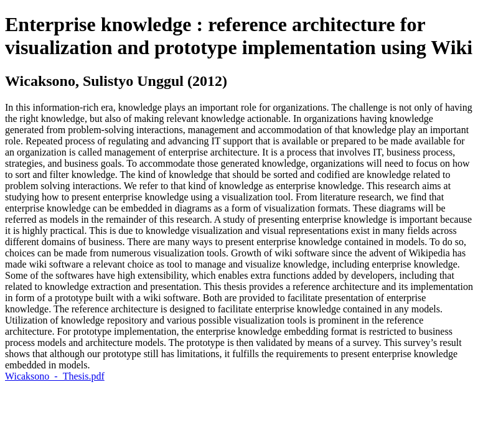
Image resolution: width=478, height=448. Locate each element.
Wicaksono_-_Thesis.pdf (55, 376)
